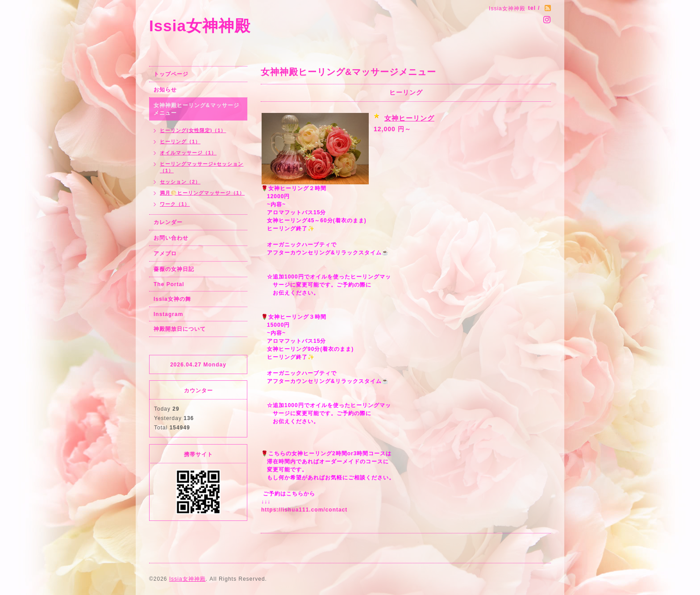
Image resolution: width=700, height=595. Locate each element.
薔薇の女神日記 (174, 269)
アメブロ (165, 254)
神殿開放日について (180, 329)
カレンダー (168, 222)
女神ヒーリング (409, 118)
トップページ (171, 74)
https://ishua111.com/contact (304, 510)
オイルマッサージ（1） (188, 153)
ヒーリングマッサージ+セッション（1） (202, 167)
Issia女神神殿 (200, 26)
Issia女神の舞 (172, 299)
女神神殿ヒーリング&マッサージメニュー (196, 109)
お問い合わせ (171, 238)
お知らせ (165, 90)
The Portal (169, 284)
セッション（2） (180, 182)
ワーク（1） (175, 204)
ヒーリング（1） (180, 141)
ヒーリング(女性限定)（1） (193, 130)
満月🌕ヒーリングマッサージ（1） (202, 193)
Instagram (168, 314)
